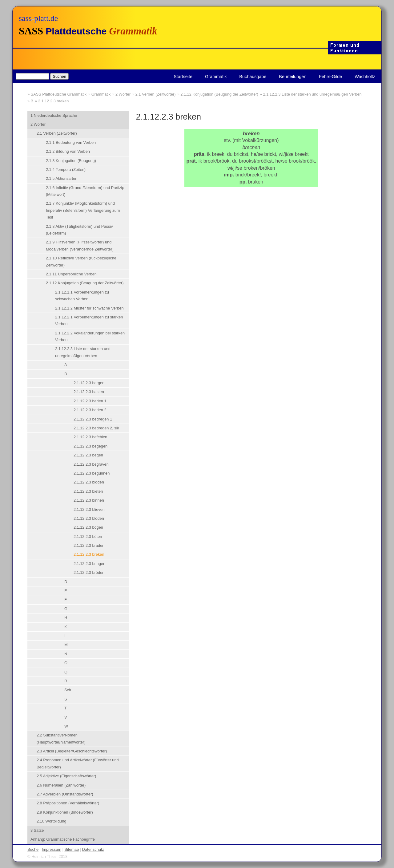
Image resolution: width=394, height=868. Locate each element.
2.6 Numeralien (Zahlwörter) (61, 785)
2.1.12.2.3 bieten (88, 491)
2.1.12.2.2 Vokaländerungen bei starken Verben (90, 336)
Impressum (52, 849)
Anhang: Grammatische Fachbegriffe (63, 839)
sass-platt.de (38, 18)
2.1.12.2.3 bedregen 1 (93, 419)
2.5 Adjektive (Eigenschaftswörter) (66, 776)
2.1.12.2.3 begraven (91, 464)
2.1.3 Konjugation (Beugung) (71, 161)
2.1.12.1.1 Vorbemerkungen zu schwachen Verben (82, 296)
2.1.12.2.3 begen (88, 455)
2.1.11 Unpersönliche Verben (71, 274)
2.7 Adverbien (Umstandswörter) (65, 794)
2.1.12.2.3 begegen (90, 446)
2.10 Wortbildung (52, 821)
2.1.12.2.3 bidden (89, 482)
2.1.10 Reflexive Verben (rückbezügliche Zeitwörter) (81, 261)
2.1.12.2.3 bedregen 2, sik (96, 428)
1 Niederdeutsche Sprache (54, 115)
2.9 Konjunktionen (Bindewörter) (65, 812)
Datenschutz (93, 849)
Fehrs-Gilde (330, 77)
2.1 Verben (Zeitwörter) (156, 94)
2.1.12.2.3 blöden (89, 518)
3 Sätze (37, 830)
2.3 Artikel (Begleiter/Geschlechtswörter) (72, 751)
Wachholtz (365, 77)
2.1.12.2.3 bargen (89, 383)
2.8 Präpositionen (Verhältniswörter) (68, 803)
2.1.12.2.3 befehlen (90, 437)
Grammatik (216, 77)
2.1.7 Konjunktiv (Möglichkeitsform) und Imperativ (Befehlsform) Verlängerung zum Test (83, 210)
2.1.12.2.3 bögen (88, 527)
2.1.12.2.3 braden (89, 545)
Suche (33, 849)
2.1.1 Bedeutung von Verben (71, 142)
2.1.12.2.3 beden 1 (90, 401)
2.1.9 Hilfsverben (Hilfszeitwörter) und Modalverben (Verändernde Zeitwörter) (80, 245)
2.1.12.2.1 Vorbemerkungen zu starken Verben (89, 320)
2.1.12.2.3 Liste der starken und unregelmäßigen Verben (312, 94)
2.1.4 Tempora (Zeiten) (66, 170)
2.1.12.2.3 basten (89, 392)
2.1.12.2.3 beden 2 (90, 410)
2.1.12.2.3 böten (88, 537)
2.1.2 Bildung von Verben (68, 151)
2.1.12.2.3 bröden (89, 572)
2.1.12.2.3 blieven (89, 509)
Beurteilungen (293, 77)
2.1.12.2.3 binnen (89, 500)
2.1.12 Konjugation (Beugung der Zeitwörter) (219, 94)
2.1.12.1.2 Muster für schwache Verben (89, 308)
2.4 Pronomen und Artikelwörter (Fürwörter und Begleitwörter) (78, 763)
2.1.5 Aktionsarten (62, 178)
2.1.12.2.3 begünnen (92, 473)
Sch (68, 690)
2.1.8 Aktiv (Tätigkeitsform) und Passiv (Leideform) (79, 230)
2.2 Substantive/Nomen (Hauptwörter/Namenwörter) (61, 738)
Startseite (183, 77)
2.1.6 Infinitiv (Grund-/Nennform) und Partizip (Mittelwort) (85, 191)
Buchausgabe (253, 77)
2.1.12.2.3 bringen (89, 564)
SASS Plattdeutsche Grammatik (59, 94)
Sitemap (72, 849)
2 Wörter (123, 94)
